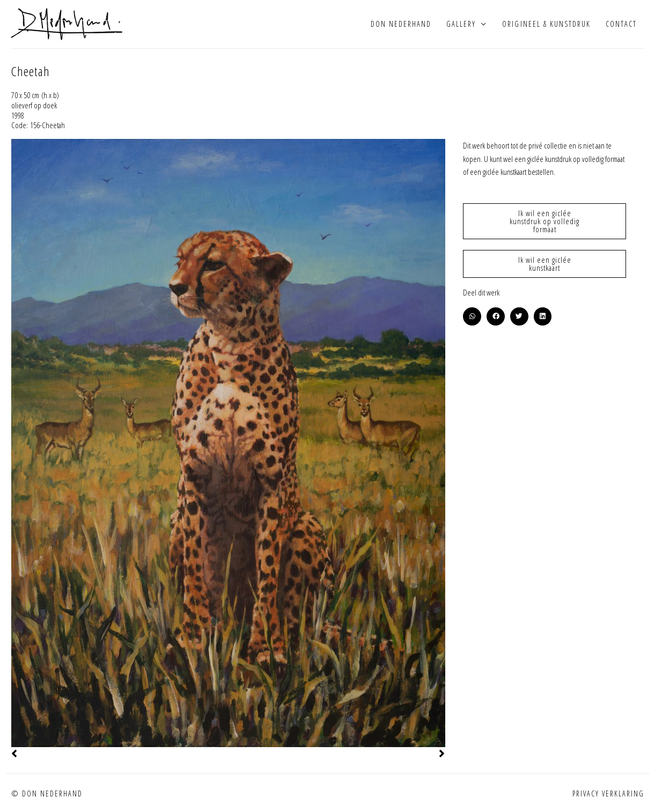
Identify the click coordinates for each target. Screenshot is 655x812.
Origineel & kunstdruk (546, 24)
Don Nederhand (401, 24)
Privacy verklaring (608, 793)
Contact (621, 24)
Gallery (461, 24)
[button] (472, 316)
